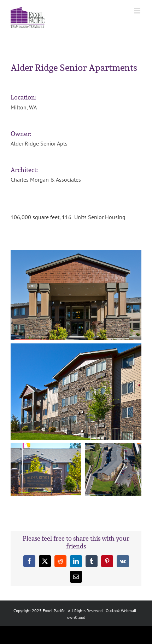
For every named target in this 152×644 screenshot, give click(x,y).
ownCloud (76, 617)
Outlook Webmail (121, 611)
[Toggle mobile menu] (138, 11)
